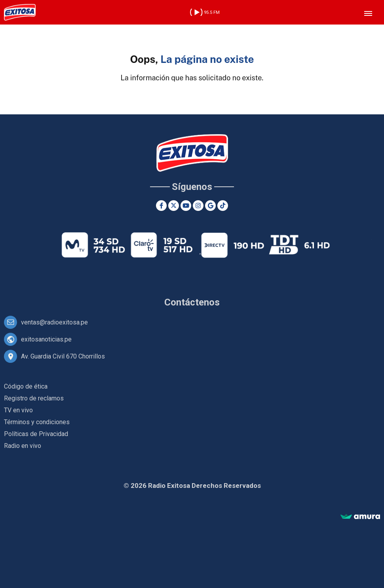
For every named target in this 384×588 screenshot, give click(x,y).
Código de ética (26, 386)
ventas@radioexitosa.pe (54, 322)
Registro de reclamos (34, 398)
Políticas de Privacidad (36, 434)
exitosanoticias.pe (46, 339)
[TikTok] (223, 206)
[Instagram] (198, 206)
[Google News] (210, 206)
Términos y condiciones (37, 422)
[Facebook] (161, 206)
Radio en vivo (23, 446)
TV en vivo (18, 410)
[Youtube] (186, 206)
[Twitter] (174, 206)
